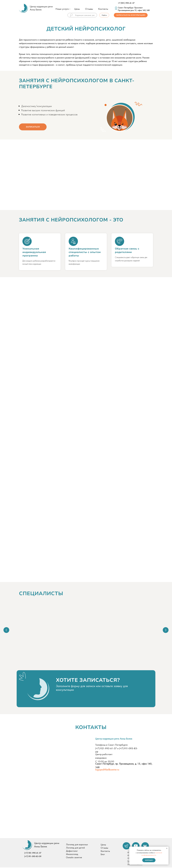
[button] (70, 697)
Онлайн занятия (74, 858)
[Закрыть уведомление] (167, 848)
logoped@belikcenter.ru (107, 770)
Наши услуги (62, 9)
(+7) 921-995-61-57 (106, 749)
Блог (103, 855)
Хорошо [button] (149, 860)
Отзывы (89, 9)
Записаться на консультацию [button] (131, 15)
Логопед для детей (75, 848)
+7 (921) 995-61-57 (126, 3)
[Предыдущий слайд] (6, 630)
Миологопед (72, 855)
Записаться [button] (33, 127)
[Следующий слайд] (166, 630)
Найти (104, 15)
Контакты (103, 9)
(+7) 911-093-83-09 (33, 857)
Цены (77, 9)
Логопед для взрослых (77, 845)
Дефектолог (72, 851)
